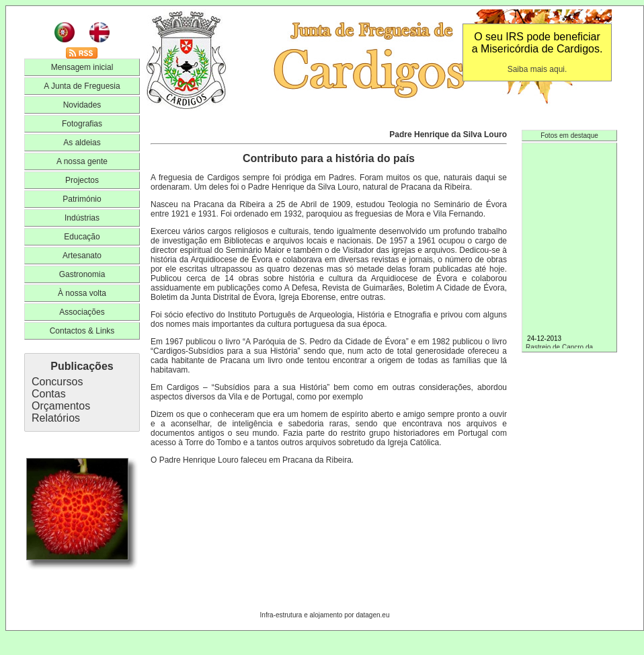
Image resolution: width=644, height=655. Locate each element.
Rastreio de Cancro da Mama (569, 348)
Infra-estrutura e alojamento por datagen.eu (325, 615)
